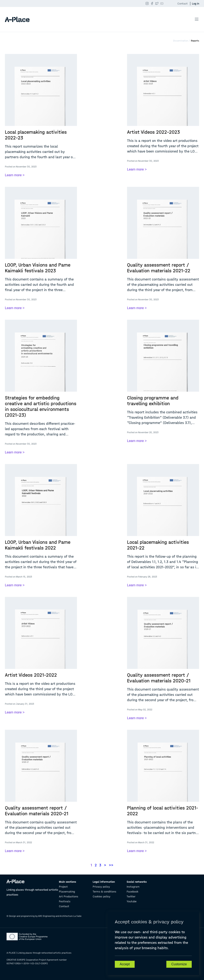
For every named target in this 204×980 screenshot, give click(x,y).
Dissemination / (182, 41)
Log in (196, 4)
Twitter (131, 896)
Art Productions (69, 896)
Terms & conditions (104, 892)
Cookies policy (101, 896)
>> (111, 865)
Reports (195, 41)
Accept (125, 964)
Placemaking (67, 892)
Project (63, 887)
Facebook (132, 892)
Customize (179, 964)
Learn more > (15, 175)
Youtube (132, 901)
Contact (183, 4)
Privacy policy (101, 887)
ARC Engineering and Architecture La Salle (60, 916)
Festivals (65, 901)
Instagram (133, 887)
